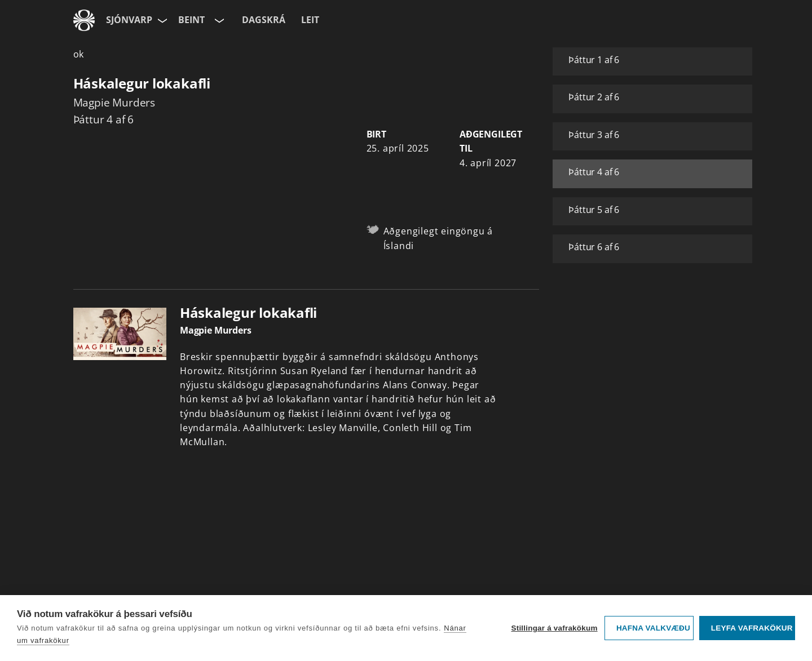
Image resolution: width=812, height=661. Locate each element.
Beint (191, 20)
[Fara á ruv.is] (84, 20)
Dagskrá (264, 20)
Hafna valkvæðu (653, 628)
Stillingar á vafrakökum (554, 628)
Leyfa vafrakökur (752, 628)
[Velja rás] (218, 20)
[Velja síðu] (161, 20)
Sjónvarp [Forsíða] (129, 20)
